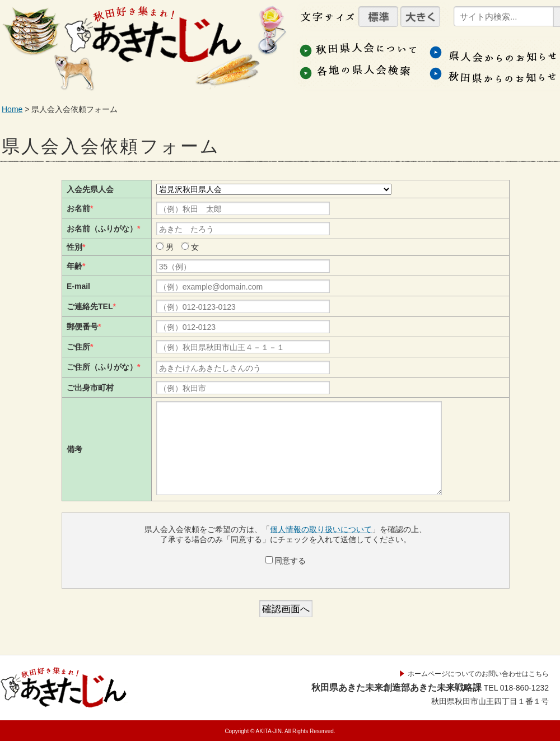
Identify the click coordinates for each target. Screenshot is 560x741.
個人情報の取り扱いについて (321, 529)
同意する (286, 561)
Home (12, 109)
